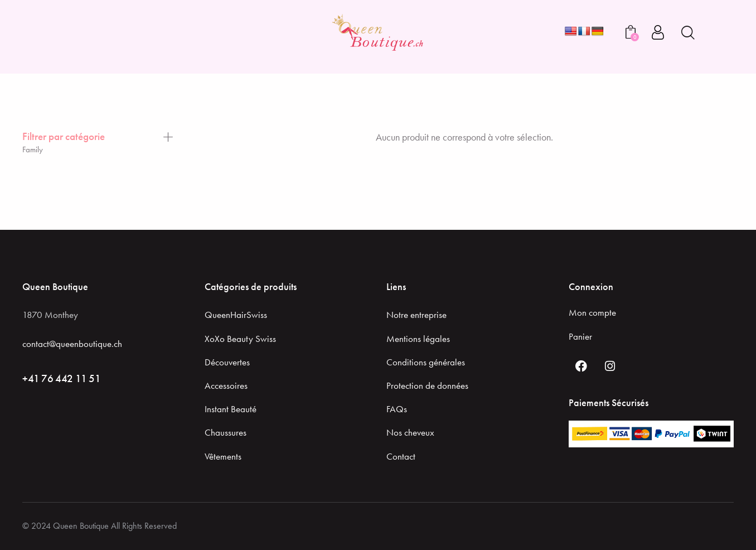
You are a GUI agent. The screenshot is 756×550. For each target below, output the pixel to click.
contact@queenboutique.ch (72, 344)
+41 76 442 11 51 (62, 378)
